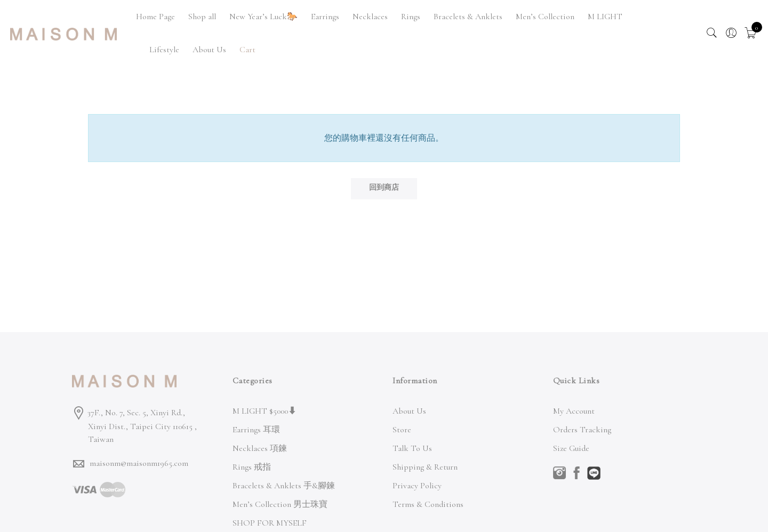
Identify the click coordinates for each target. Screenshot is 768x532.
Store (402, 430)
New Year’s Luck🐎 (263, 17)
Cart (247, 50)
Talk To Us (412, 448)
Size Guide (571, 448)
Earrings (325, 17)
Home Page (155, 17)
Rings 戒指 (252, 467)
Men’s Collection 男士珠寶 (280, 504)
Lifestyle (164, 50)
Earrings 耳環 (256, 430)
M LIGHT (605, 17)
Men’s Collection (545, 17)
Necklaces (370, 17)
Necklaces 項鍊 (260, 448)
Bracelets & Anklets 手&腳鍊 (284, 486)
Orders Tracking (582, 430)
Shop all (202, 17)
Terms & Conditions (428, 504)
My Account (574, 411)
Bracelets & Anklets (468, 17)
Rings (411, 17)
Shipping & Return (425, 467)
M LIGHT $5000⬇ (265, 411)
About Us (209, 50)
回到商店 (384, 187)
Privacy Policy (417, 486)
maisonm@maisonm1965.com (139, 463)
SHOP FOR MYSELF (270, 523)
